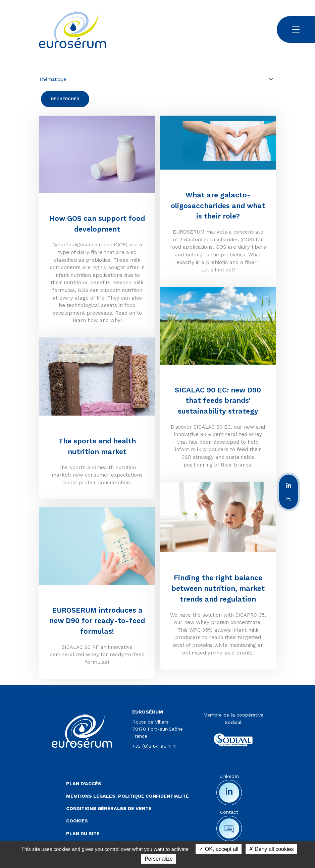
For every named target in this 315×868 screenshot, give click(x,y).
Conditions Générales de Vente (109, 808)
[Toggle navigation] (296, 29)
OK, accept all (219, 849)
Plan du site (83, 833)
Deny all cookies (271, 849)
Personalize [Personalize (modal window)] (159, 859)
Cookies (77, 821)
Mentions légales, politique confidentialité (127, 796)
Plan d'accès (84, 784)
